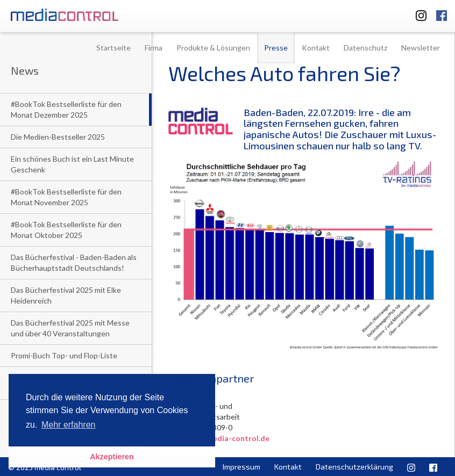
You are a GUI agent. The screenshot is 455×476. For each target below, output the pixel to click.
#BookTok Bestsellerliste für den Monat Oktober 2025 (66, 230)
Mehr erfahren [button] (69, 425)
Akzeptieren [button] (112, 457)
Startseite (113, 48)
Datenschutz (365, 48)
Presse (276, 48)
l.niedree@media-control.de (219, 438)
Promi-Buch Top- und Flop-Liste (64, 355)
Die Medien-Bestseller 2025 (58, 137)
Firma (154, 48)
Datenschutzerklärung (354, 467)
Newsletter (421, 48)
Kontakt (316, 48)
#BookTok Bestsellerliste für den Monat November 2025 (66, 197)
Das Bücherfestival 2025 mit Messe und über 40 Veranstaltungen (70, 328)
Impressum (241, 467)
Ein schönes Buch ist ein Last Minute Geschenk (72, 164)
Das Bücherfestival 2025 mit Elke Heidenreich (66, 295)
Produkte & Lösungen (213, 48)
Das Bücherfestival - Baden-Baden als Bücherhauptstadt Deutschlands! (74, 262)
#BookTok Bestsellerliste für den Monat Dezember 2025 (66, 109)
